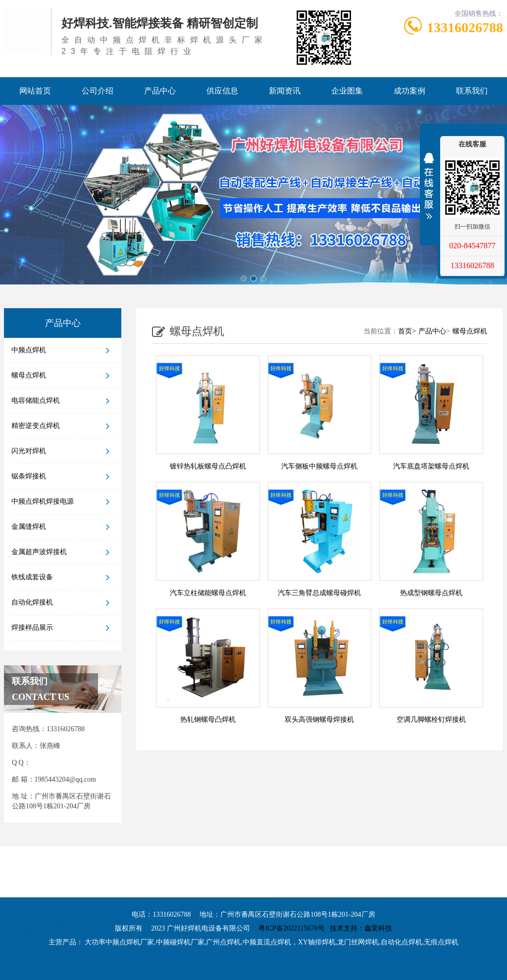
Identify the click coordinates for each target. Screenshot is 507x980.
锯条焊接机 (63, 476)
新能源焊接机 (443, 899)
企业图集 (347, 91)
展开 (429, 183)
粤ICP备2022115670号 (291, 928)
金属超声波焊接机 (63, 552)
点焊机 (310, 899)
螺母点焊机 (63, 375)
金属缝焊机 (63, 527)
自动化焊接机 (63, 603)
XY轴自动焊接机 (142, 909)
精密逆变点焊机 (63, 426)
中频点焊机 (63, 350)
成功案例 (409, 91)
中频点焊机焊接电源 (63, 502)
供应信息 (222, 91)
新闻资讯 (285, 91)
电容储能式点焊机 (208, 909)
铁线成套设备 (63, 577)
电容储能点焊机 (63, 401)
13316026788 (472, 265)
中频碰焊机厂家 (259, 889)
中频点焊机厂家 (130, 889)
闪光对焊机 (63, 451)
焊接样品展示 (63, 628)
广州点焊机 (314, 889)
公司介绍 (98, 91)
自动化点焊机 (109, 899)
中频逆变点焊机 (215, 899)
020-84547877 (472, 246)
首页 (408, 331)
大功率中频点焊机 (195, 889)
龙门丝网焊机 (54, 899)
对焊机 (344, 899)
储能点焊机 (270, 899)
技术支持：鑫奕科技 (361, 928)
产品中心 (160, 91)
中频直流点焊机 (369, 889)
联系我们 (472, 91)
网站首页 (35, 91)
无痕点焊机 (160, 899)
